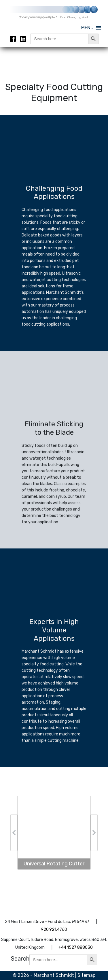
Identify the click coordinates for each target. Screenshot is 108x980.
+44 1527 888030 (76, 947)
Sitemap (86, 975)
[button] (87, 28)
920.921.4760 (54, 929)
